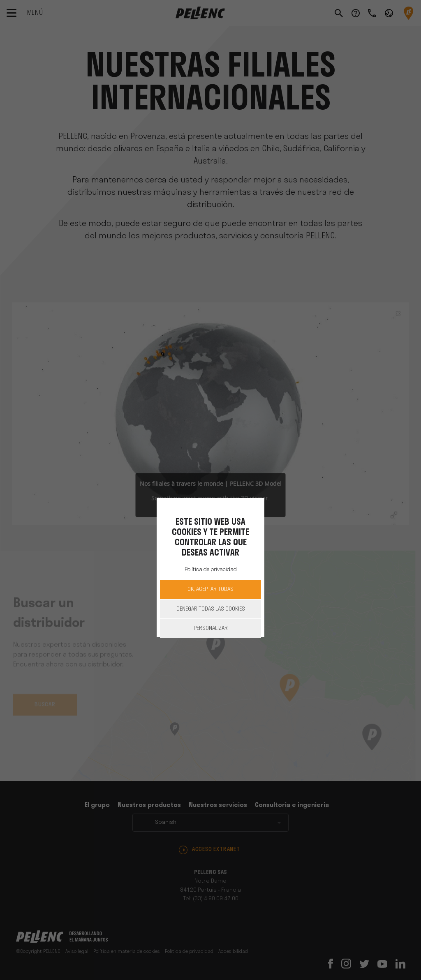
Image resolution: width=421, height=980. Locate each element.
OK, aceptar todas (210, 589)
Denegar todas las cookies (211, 609)
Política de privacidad (211, 570)
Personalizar (211, 628)
